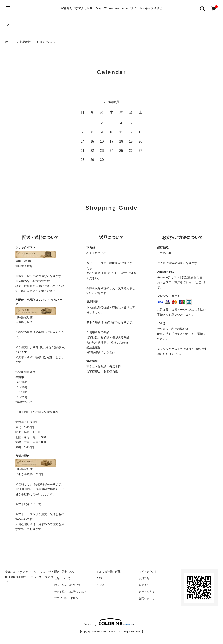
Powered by (111, 622)
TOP (8, 25)
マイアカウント (148, 572)
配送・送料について (66, 572)
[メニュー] (8, 8)
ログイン (144, 585)
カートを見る (147, 592)
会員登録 (144, 578)
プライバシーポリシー (68, 598)
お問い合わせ (147, 598)
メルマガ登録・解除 (109, 572)
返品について (62, 578)
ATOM (100, 585)
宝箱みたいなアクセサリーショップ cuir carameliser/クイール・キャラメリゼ (111, 8)
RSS (99, 578)
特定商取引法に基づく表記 (70, 592)
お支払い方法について (68, 585)
